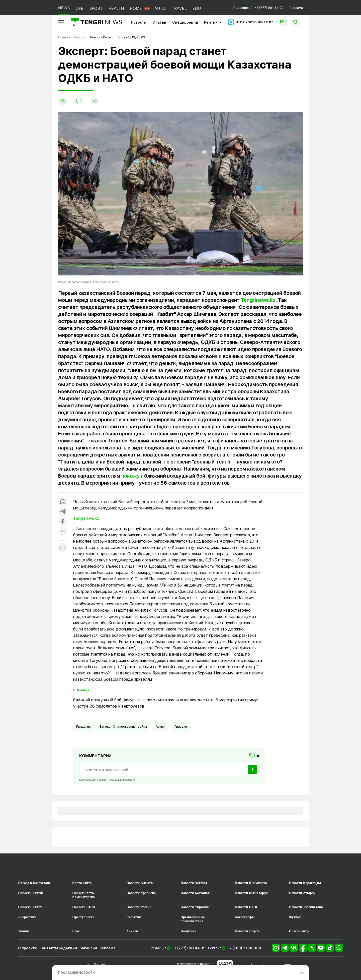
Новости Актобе (31, 893)
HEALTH (116, 8)
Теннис (24, 931)
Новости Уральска (141, 893)
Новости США (84, 907)
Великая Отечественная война (123, 727)
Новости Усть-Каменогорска (84, 895)
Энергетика (27, 917)
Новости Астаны (194, 883)
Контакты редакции (58, 948)
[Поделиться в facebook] (63, 522)
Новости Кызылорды (252, 893)
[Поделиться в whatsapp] (63, 502)
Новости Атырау (302, 893)
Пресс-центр (299, 931)
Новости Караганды (305, 883)
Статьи (159, 22)
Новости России (139, 907)
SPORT (96, 8)
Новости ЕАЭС (247, 907)
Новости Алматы (140, 883)
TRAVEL (179, 8)
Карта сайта (82, 883)
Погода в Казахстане (34, 883)
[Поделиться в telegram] (63, 512)
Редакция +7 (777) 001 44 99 (258, 8)
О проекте (28, 948)
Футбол (295, 917)
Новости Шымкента (251, 883)
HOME (136, 8)
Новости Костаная (195, 893)
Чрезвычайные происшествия (193, 919)
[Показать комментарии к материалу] (63, 548)
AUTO (160, 8)
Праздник (83, 727)
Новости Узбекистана (306, 907)
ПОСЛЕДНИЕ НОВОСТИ (76, 973)
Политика (188, 931)
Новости (139, 22)
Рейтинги (213, 22)
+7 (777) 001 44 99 (189, 948)
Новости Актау (30, 907)
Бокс (76, 931)
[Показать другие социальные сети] (63, 531)
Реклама (296, 8)
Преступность (83, 917)
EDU (197, 8)
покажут (132, 476)
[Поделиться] (95, 101)
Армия (160, 727)
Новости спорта (247, 931)
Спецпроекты (185, 22)
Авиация (181, 727)
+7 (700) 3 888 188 (244, 948)
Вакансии (88, 948)
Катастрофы (245, 917)
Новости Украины (195, 907)
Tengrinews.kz (258, 300)
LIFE (80, 8)
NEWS (64, 8)
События (134, 917)
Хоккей (132, 931)
